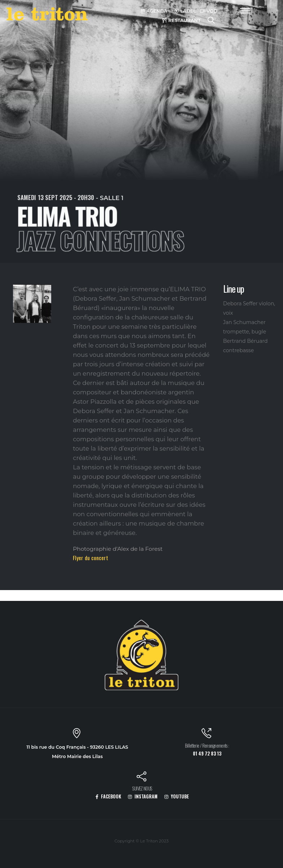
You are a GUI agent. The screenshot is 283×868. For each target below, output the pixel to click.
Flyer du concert (90, 558)
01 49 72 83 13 (207, 754)
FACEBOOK (108, 796)
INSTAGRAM (143, 796)
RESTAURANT (181, 20)
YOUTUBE (177, 796)
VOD (209, 11)
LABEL (185, 11)
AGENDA (154, 11)
